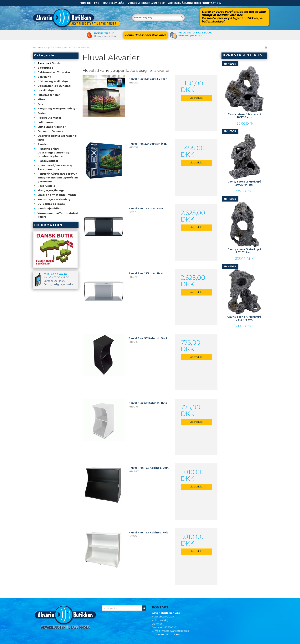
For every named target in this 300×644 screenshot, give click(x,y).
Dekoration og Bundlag (54, 86)
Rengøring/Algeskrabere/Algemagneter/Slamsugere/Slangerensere (58, 177)
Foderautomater (49, 118)
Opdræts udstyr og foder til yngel (57, 138)
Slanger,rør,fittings (51, 190)
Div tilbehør (46, 90)
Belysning (44, 77)
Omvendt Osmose (50, 131)
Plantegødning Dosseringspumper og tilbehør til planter (53, 152)
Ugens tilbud (104, 33)
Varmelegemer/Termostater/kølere (58, 215)
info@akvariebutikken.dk (176, 631)
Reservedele (46, 186)
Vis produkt (196, 98)
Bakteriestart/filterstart (55, 72)
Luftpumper (46, 122)
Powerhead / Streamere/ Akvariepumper (55, 167)
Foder (42, 113)
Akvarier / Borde (49, 63)
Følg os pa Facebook (195, 32)
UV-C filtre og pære (51, 204)
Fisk (40, 104)
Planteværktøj (48, 161)
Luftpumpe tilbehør (52, 127)
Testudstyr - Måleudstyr (55, 199)
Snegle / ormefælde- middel (57, 195)
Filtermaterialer (49, 95)
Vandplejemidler (49, 208)
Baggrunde (45, 68)
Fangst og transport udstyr (57, 108)
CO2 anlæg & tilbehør (53, 81)
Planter (43, 144)
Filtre (41, 99)
